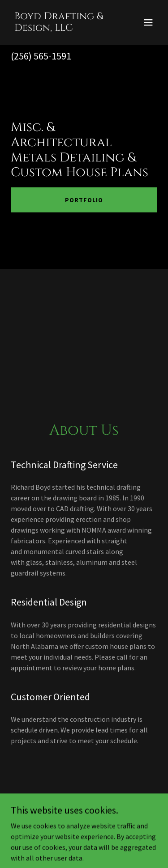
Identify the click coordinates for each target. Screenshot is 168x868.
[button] (148, 22)
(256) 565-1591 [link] (41, 56)
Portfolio (84, 200)
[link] (62, 28)
